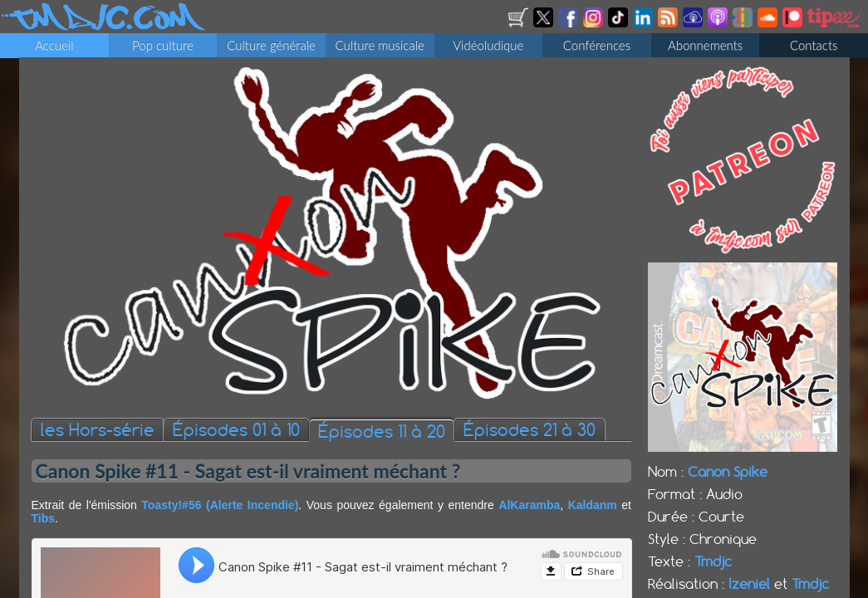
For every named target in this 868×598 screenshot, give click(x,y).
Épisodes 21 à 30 (530, 431)
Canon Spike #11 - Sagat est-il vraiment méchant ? (248, 472)
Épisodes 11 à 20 (382, 432)
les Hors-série (98, 431)
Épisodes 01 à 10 (236, 431)
